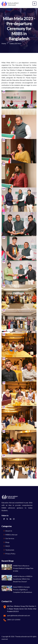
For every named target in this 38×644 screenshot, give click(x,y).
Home (4, 43)
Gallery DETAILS (15, 43)
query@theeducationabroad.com (19, 615)
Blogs (6, 542)
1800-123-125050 (14, 620)
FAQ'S (7, 546)
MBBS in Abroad (10, 535)
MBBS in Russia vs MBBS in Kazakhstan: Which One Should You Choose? (23, 579)
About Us (8, 531)
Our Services (9, 538)
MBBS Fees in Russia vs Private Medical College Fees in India (23, 568)
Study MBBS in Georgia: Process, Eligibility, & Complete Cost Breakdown (23, 590)
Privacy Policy (9, 554)
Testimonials (9, 550)
